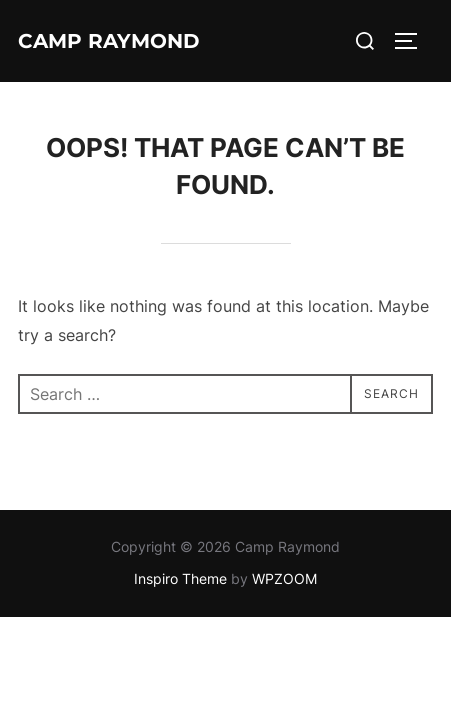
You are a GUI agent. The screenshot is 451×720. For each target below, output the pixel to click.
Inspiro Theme (180, 578)
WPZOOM (284, 578)
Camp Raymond (109, 41)
